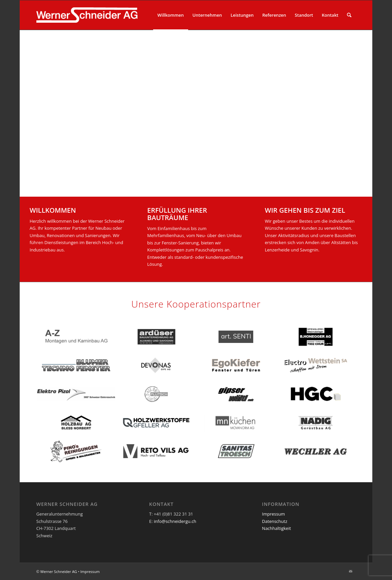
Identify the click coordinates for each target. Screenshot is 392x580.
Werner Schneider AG (59, 571)
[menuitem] (171, 15)
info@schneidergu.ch (175, 521)
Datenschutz (275, 521)
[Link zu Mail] (351, 571)
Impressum (273, 514)
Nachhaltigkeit (276, 528)
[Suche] (349, 15)
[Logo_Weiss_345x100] (87, 15)
